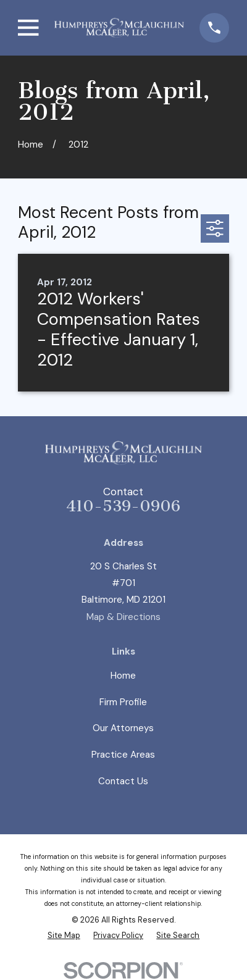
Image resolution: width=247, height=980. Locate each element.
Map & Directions (124, 617)
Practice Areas (123, 755)
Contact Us (123, 781)
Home (123, 676)
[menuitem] (64, 935)
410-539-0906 (123, 506)
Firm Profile (123, 702)
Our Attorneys (123, 728)
